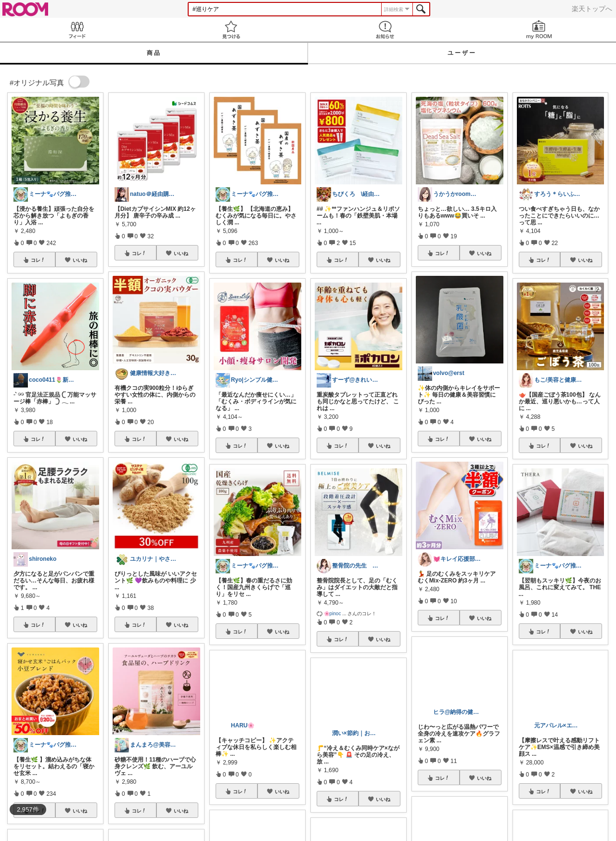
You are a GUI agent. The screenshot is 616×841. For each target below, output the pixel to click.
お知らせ (385, 30)
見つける (231, 30)
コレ (38, 260)
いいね (80, 260)
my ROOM (539, 30)
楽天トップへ (592, 9)
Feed (77, 30)
